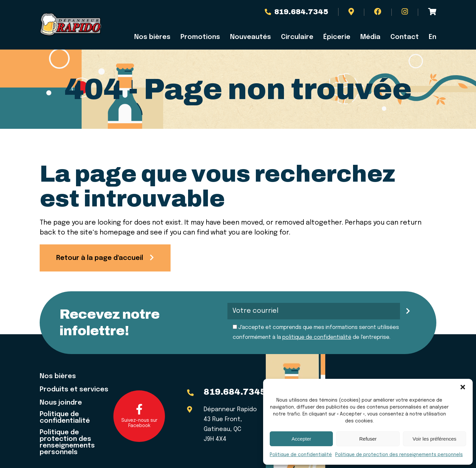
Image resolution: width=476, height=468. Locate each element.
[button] (463, 387)
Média (370, 37)
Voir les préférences (435, 439)
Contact (405, 37)
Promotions (200, 37)
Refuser (368, 439)
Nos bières (152, 37)
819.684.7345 (297, 12)
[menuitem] (430, 37)
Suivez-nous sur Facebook (139, 416)
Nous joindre (61, 403)
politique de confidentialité (317, 337)
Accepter (301, 439)
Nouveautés (251, 37)
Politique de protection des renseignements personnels (399, 455)
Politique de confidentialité (301, 455)
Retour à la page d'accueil (100, 258)
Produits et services (74, 390)
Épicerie (337, 37)
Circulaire (297, 37)
